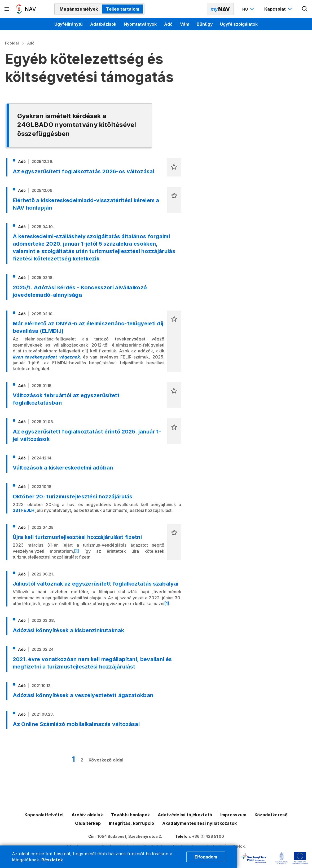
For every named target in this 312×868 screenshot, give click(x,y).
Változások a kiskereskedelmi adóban (63, 468)
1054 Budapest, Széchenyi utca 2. (130, 836)
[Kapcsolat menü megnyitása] (279, 9)
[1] (77, 551)
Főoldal (12, 43)
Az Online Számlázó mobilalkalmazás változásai (76, 724)
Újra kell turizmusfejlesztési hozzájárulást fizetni (77, 537)
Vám (185, 24)
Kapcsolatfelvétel (44, 815)
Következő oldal (106, 760)
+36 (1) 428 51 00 (208, 836)
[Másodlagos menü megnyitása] (7, 9)
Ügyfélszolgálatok (239, 24)
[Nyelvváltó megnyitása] (249, 9)
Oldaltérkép (88, 823)
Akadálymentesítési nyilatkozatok (200, 823)
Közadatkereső (271, 815)
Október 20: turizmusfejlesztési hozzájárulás (73, 497)
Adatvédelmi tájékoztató (185, 815)
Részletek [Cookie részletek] (52, 860)
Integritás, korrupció (132, 823)
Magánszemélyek (79, 9)
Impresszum (233, 815)
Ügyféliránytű (69, 24)
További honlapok (130, 815)
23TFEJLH (24, 510)
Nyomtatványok (140, 24)
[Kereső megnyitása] (305, 9)
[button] (174, 167)
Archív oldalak (87, 815)
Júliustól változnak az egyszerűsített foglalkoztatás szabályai (96, 584)
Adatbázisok (103, 24)
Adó (168, 24)
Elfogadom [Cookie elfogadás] (206, 857)
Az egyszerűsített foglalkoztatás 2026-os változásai (84, 171)
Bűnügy (205, 24)
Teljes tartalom (122, 9)
